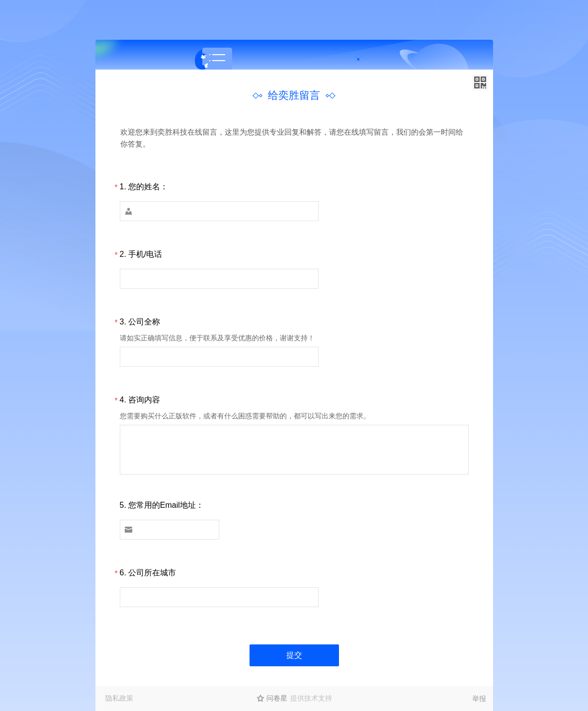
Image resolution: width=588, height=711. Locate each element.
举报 (479, 699)
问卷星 (277, 698)
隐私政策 (119, 698)
